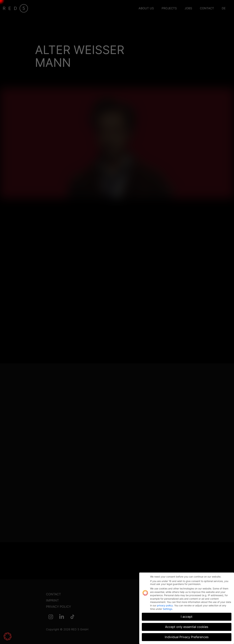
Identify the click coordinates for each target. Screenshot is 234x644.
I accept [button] (187, 616)
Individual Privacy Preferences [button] (187, 636)
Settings (167, 608)
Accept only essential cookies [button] (187, 626)
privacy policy (165, 604)
